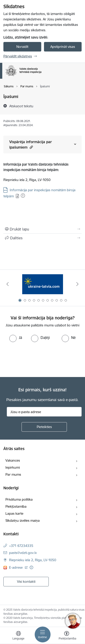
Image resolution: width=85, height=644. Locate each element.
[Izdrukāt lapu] (42, 229)
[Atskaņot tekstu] (21, 106)
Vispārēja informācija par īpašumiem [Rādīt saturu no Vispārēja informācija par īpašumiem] (31, 144)
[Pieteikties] (44, 427)
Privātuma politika (19, 499)
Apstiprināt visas (63, 47)
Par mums (13, 474)
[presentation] (38, 359)
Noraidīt (22, 47)
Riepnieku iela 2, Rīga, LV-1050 (33, 560)
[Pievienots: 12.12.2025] (23, 196)
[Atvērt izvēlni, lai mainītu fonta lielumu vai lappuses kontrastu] (67, 636)
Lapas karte (14, 513)
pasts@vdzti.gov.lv (23, 553)
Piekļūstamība (16, 506)
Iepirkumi (13, 467)
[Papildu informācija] (31, 567)
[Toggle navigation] (43, 634)
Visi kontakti (26, 582)
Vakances (13, 460)
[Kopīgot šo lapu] (42, 238)
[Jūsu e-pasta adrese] (44, 412)
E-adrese (16, 567)
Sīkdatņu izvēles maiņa (23, 520)
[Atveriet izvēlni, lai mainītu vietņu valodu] (18, 636)
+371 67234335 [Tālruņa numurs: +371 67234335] (21, 546)
